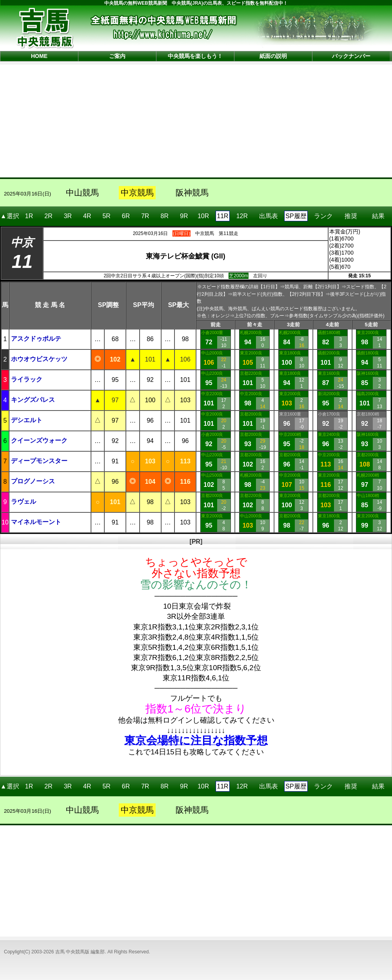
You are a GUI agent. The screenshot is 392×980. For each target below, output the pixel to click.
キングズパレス (33, 400)
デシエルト (27, 420)
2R (48, 216)
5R (106, 216)
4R (87, 216)
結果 (378, 213)
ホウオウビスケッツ (39, 359)
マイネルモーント (36, 522)
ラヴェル (24, 502)
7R (145, 216)
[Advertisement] (196, 120)
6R (126, 216)
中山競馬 (82, 193)
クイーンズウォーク (39, 440)
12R (242, 216)
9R (184, 216)
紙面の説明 (273, 56)
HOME (39, 56)
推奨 (351, 213)
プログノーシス (33, 481)
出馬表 (269, 213)
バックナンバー (351, 56)
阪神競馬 (192, 193)
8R (165, 216)
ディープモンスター (39, 461)
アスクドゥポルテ (36, 339)
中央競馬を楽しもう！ (195, 56)
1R (29, 216)
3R (68, 216)
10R (203, 216)
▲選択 (10, 216)
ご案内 (117, 56)
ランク (323, 213)
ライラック (27, 379)
